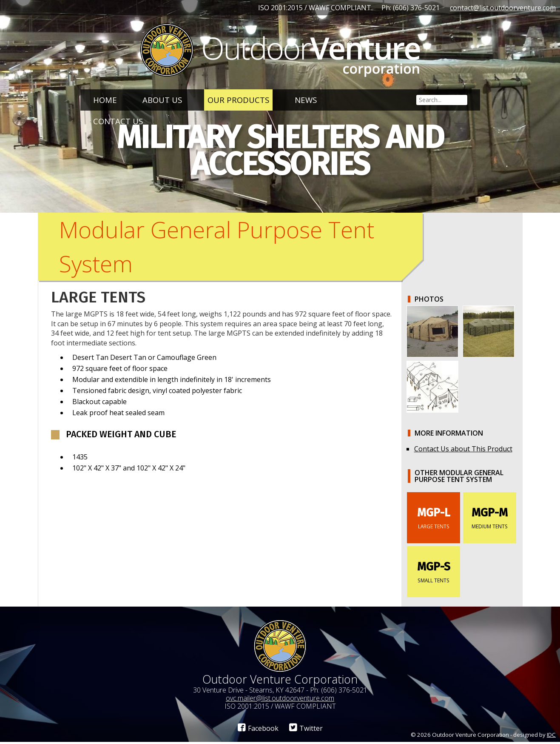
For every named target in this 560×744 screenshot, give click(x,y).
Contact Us (118, 121)
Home (105, 100)
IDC (551, 736)
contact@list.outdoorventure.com (503, 8)
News (306, 100)
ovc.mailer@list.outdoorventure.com (280, 700)
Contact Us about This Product (463, 450)
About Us (162, 100)
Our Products (238, 100)
